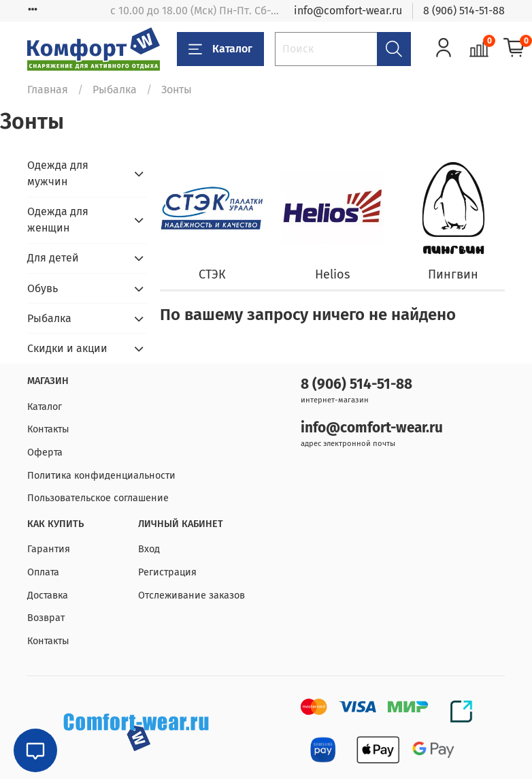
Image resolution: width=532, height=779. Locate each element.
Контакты (48, 429)
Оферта (45, 452)
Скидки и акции (67, 348)
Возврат (46, 618)
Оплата (43, 572)
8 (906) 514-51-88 (464, 11)
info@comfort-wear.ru (348, 11)
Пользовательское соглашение (98, 498)
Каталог (220, 49)
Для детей (53, 258)
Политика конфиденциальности (101, 476)
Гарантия (49, 549)
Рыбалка (115, 90)
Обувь (43, 288)
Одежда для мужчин (58, 173)
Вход (149, 549)
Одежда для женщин (58, 220)
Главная (48, 90)
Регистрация (167, 572)
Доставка (48, 595)
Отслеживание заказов (192, 595)
